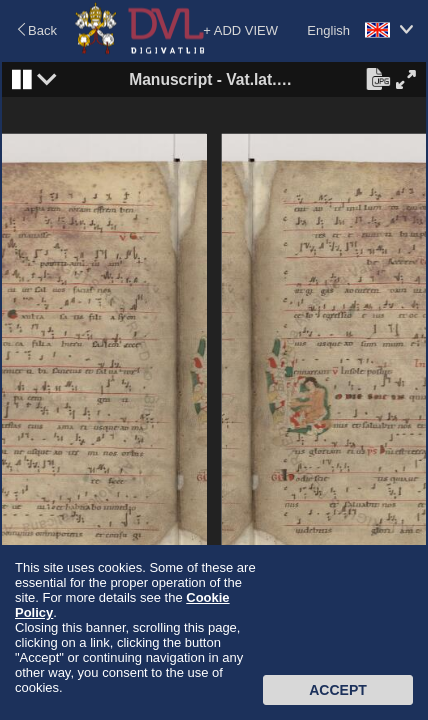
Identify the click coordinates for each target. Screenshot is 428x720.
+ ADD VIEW (240, 30)
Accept (338, 690)
